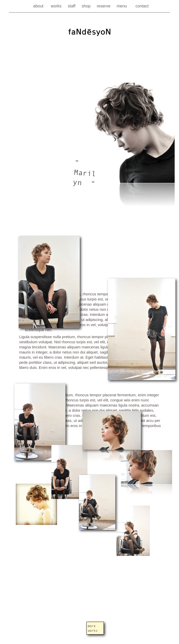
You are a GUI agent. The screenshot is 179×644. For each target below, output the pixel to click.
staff (72, 6)
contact (142, 6)
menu (123, 6)
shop (87, 6)
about (40, 6)
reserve (104, 6)
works (57, 6)
